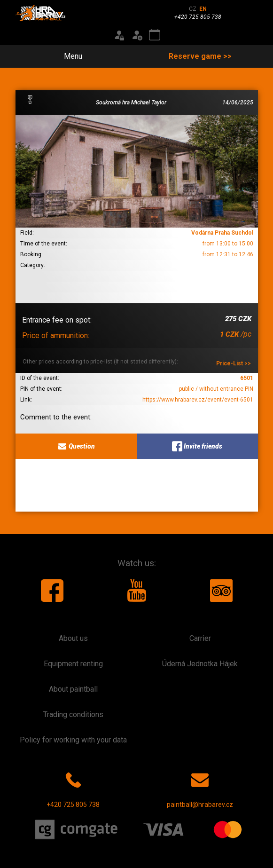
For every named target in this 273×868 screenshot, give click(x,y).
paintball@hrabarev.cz (200, 788)
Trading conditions (73, 714)
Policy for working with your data (73, 740)
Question (76, 446)
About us (73, 638)
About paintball (73, 689)
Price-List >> (234, 363)
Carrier (200, 638)
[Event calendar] (155, 35)
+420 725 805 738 (73, 788)
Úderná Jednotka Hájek (200, 664)
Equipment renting (73, 664)
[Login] (119, 35)
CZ (193, 9)
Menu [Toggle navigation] (68, 56)
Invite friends (197, 446)
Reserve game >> (200, 56)
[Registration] (137, 35)
